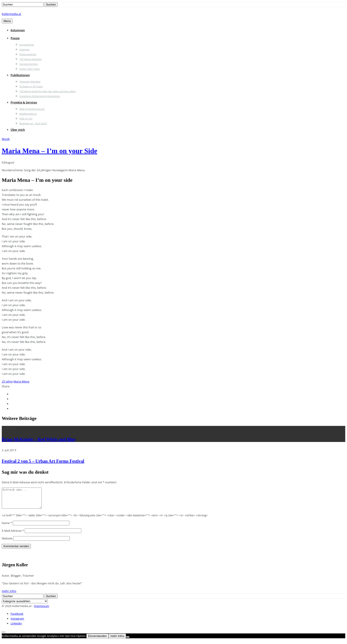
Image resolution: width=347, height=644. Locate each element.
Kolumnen (18, 30)
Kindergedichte (28, 54)
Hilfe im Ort (26, 119)
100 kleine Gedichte (31, 59)
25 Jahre (7, 381)
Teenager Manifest (30, 82)
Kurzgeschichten (29, 64)
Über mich (18, 130)
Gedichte (24, 49)
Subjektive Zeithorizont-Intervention (40, 96)
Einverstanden (97, 640)
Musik (6, 139)
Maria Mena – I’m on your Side (49, 151)
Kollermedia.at (11, 14)
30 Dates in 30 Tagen (31, 86)
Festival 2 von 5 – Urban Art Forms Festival (43, 461)
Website (7, 542)
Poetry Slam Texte (30, 69)
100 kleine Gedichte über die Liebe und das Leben (47, 91)
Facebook (17, 618)
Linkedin (16, 627)
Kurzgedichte (27, 45)
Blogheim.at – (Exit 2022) (33, 123)
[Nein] (128, 641)
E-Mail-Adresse (13, 535)
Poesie (15, 38)
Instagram (17, 622)
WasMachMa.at (28, 114)
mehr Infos (9, 595)
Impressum (42, 610)
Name (7, 527)
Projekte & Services (24, 102)
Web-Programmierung (32, 109)
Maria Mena (21, 381)
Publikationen (20, 75)
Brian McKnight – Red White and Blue (39, 439)
